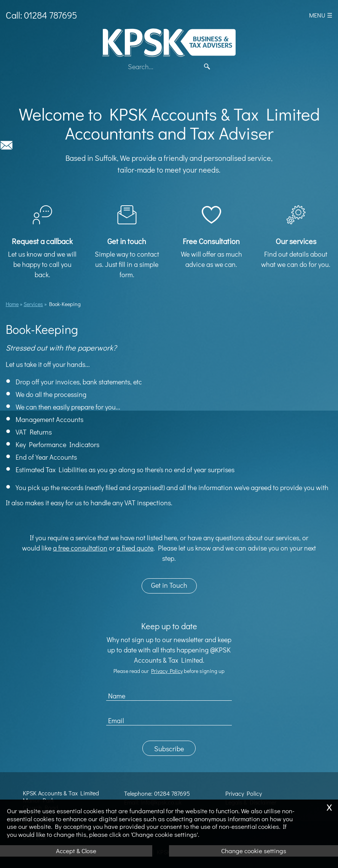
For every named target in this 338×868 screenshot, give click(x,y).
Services (33, 304)
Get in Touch (169, 585)
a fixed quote (135, 548)
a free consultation (80, 548)
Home (12, 304)
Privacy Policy (167, 671)
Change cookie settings (254, 851)
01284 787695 (172, 793)
